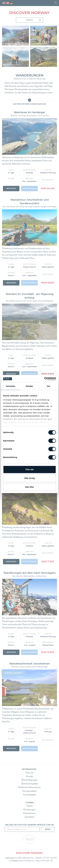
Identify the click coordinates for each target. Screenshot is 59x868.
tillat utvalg (29, 478)
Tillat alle (30, 469)
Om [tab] (48, 386)
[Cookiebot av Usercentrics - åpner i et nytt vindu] (44, 379)
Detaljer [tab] (30, 386)
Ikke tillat (29, 487)
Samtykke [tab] (11, 386)
